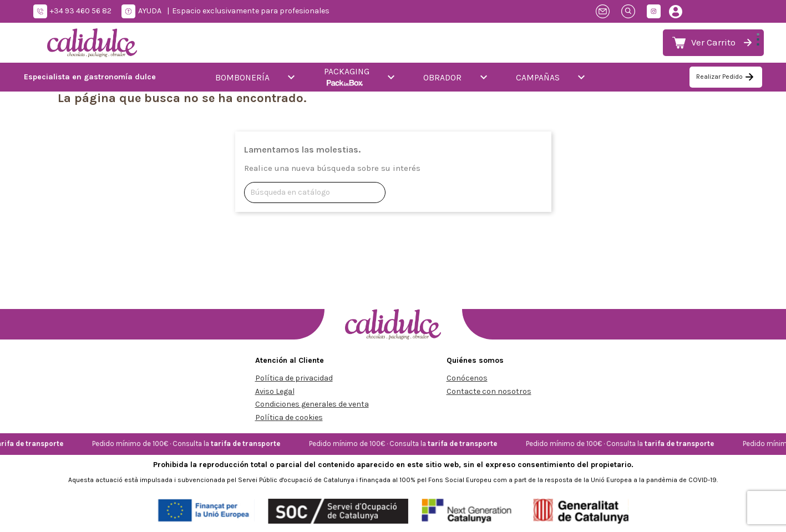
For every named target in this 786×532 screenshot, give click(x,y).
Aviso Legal (275, 391)
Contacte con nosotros (489, 391)
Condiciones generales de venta (312, 404)
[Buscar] (315, 192)
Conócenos (467, 378)
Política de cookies (289, 417)
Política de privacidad (294, 378)
